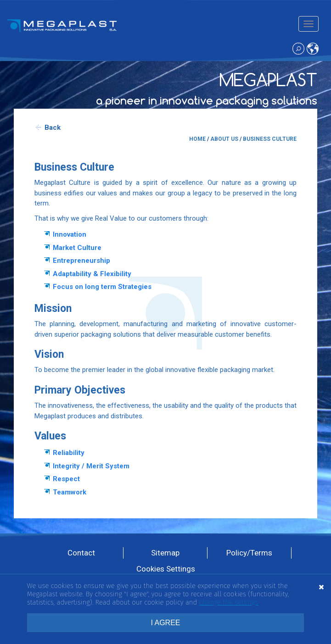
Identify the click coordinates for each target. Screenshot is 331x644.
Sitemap (165, 553)
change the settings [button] (229, 602)
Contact (81, 553)
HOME (197, 139)
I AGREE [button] (165, 623)
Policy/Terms (249, 553)
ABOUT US (224, 139)
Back (53, 128)
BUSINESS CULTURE (270, 139)
